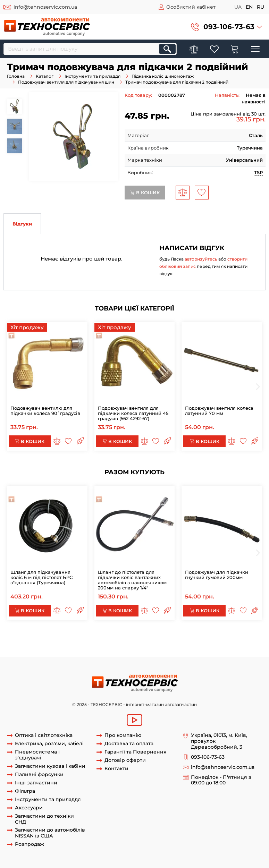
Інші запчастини (36, 783)
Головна (16, 76)
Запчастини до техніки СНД (44, 819)
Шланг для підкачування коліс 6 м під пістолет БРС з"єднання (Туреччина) (41, 577)
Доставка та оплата (129, 744)
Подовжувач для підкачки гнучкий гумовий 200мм (217, 575)
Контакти (116, 769)
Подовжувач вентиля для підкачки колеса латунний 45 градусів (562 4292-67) (133, 413)
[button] (226, 27)
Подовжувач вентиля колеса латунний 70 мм (219, 411)
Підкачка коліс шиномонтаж (163, 76)
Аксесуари (29, 808)
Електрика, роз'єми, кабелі (49, 744)
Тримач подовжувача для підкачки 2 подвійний (71, 637)
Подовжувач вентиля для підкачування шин (66, 82)
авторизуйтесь (201, 259)
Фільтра (25, 791)
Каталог (45, 76)
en (249, 7)
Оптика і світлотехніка (44, 735)
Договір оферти (125, 760)
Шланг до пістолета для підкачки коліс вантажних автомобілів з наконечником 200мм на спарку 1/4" (132, 580)
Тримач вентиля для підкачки (90, 650)
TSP (258, 172)
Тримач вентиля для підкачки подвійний (146, 643)
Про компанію (123, 735)
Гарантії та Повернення (136, 752)
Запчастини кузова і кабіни (50, 766)
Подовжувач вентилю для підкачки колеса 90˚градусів (45, 411)
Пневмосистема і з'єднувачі (37, 755)
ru (260, 7)
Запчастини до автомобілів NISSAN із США (50, 833)
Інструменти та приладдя (93, 76)
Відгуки (22, 224)
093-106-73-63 (229, 27)
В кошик (145, 193)
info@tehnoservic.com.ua (45, 7)
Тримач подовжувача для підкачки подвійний (184, 637)
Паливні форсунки (39, 775)
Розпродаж (30, 844)
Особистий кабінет (191, 7)
